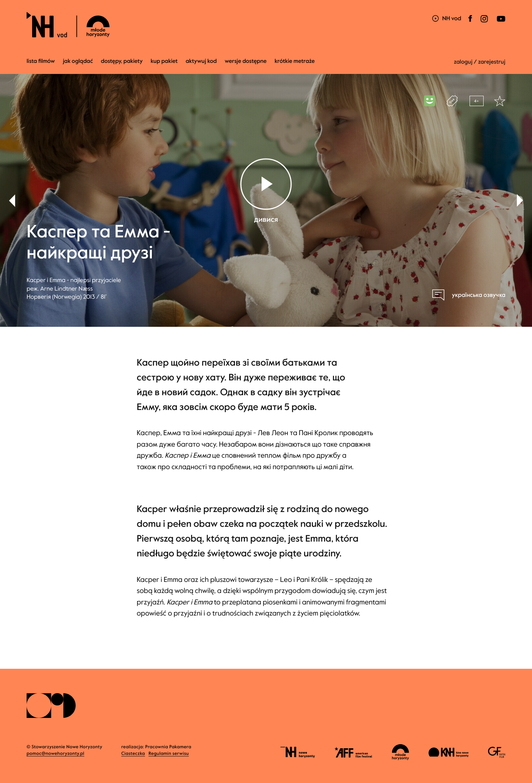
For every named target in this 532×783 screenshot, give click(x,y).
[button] (520, 201)
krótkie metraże (295, 61)
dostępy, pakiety (122, 61)
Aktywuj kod (201, 61)
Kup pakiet (164, 61)
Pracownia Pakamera (168, 747)
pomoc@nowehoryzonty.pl (55, 754)
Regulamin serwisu (169, 754)
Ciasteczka (133, 754)
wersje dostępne (245, 61)
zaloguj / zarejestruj (480, 62)
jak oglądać (78, 61)
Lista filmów (41, 61)
